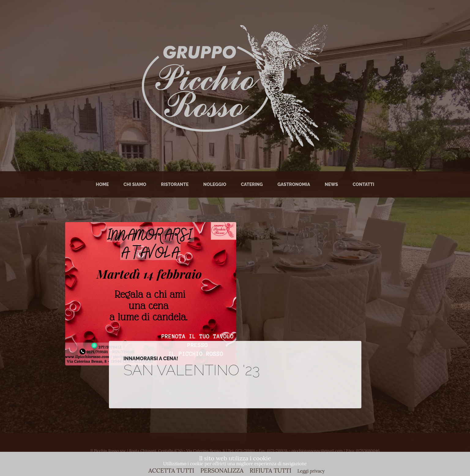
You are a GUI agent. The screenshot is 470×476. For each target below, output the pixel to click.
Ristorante (175, 184)
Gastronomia (294, 184)
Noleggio (215, 184)
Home (102, 184)
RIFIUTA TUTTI (270, 470)
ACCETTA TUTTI (171, 470)
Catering (252, 184)
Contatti (364, 184)
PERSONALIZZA (222, 470)
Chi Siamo (135, 184)
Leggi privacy (311, 471)
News (331, 184)
